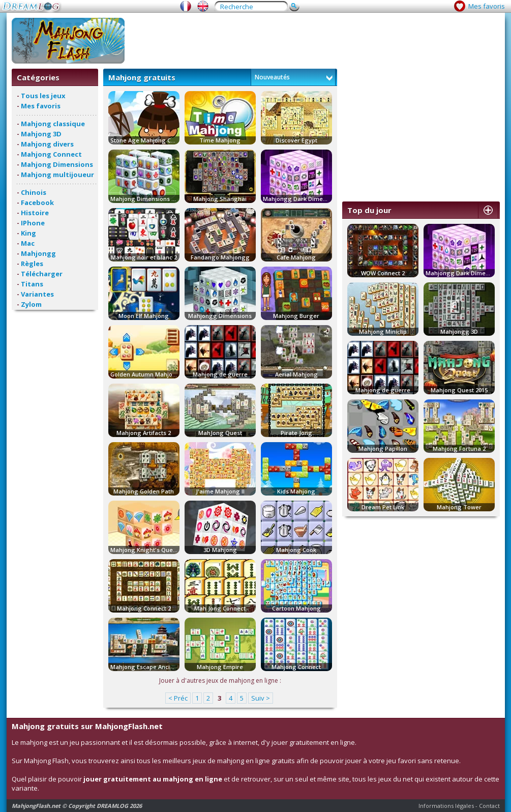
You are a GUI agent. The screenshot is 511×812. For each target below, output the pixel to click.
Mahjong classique (53, 124)
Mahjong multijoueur (57, 175)
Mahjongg (38, 253)
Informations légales (446, 806)
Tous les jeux (43, 96)
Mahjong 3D (41, 134)
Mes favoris (487, 6)
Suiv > (261, 698)
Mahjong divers (47, 144)
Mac (28, 243)
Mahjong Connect (51, 154)
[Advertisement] (315, 41)
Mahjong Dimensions (57, 164)
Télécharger (42, 274)
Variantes (37, 294)
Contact (489, 806)
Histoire (35, 213)
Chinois (34, 192)
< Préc (178, 698)
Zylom (31, 304)
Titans (32, 284)
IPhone (33, 223)
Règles (32, 264)
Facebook (37, 202)
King (28, 233)
